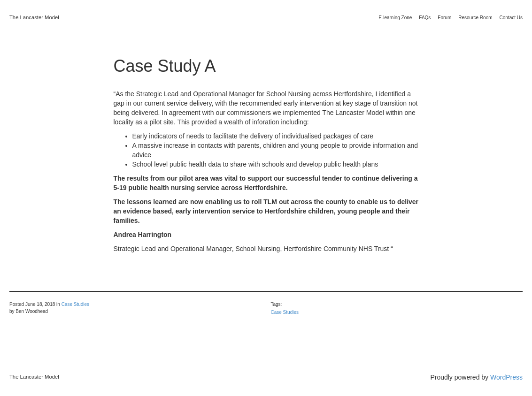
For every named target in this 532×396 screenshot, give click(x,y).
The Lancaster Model (34, 17)
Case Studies (75, 304)
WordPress (506, 377)
